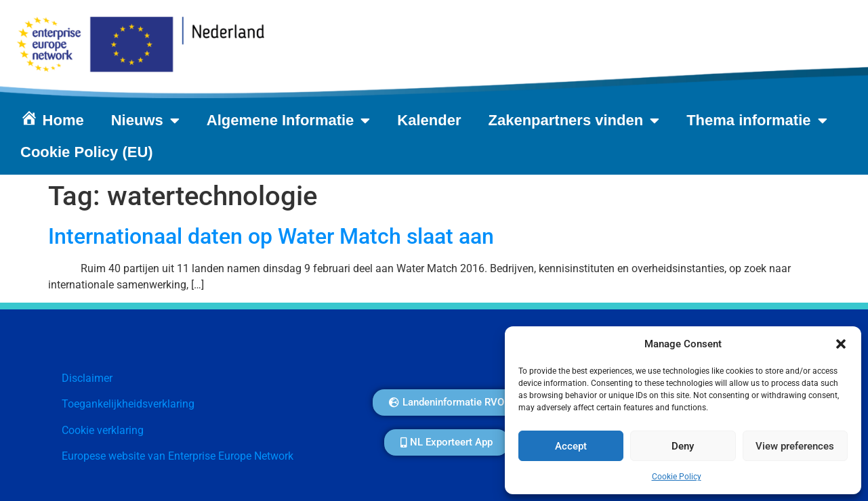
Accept (571, 446)
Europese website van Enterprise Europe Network (178, 456)
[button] (841, 344)
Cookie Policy (677, 477)
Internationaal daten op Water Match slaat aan (271, 236)
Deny (683, 446)
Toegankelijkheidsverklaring (128, 404)
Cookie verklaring (103, 430)
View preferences (795, 446)
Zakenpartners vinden (574, 121)
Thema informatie (757, 121)
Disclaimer (87, 378)
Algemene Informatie (289, 121)
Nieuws (145, 121)
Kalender (429, 120)
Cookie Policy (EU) (87, 152)
